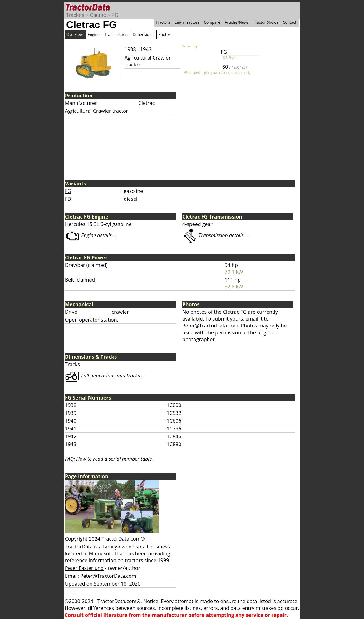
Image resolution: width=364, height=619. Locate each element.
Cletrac (98, 15)
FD (68, 199)
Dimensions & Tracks (91, 357)
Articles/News (237, 22)
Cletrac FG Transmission (212, 217)
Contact (290, 22)
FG (115, 15)
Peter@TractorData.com (210, 326)
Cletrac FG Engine (87, 217)
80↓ (235, 67)
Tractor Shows (266, 22)
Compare (212, 22)
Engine (94, 34)
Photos (164, 34)
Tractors (75, 15)
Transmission (116, 34)
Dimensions (143, 34)
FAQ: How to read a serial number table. (109, 459)
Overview (75, 34)
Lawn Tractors (187, 22)
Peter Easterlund (84, 568)
